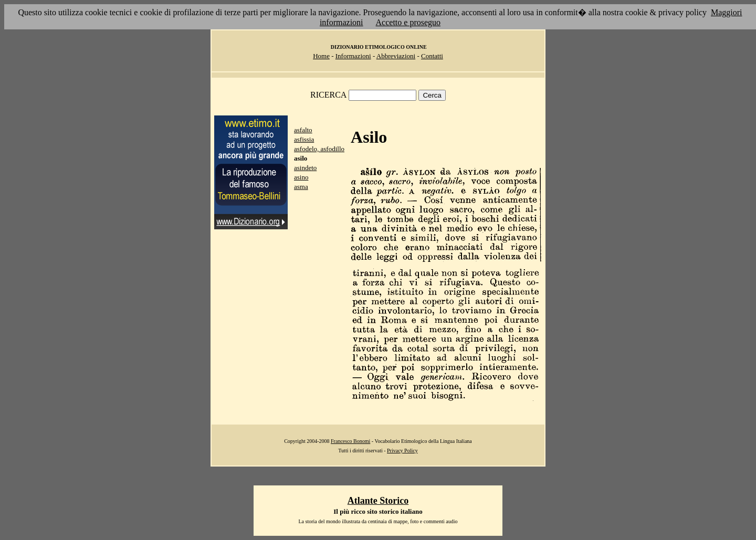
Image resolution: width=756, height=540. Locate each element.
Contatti (432, 56)
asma (301, 187)
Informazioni (353, 56)
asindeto (305, 168)
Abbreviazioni (396, 56)
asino (301, 177)
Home (321, 56)
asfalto (303, 130)
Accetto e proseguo (408, 22)
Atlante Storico (378, 501)
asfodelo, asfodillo (319, 149)
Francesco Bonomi (350, 441)
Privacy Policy (402, 451)
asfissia (304, 139)
